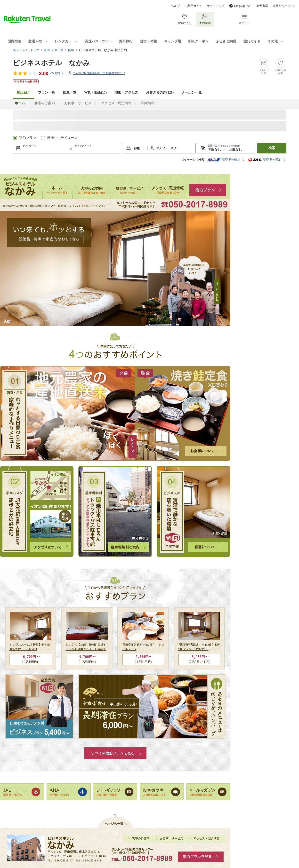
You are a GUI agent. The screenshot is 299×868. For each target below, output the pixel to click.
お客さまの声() (160, 92)
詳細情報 (148, 103)
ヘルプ (175, 6)
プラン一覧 (47, 92)
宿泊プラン (28, 138)
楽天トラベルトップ (26, 50)
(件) (57, 73)
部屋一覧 (70, 92)
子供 (171, 148)
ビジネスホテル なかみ (51, 63)
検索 (272, 148)
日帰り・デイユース (62, 138)
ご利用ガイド (193, 6)
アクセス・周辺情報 (116, 103)
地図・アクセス (126, 92)
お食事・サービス (78, 103)
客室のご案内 (45, 103)
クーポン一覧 (192, 92)
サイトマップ (216, 6)
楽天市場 (262, 6)
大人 (160, 148)
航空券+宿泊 (224, 160)
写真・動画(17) (95, 92)
